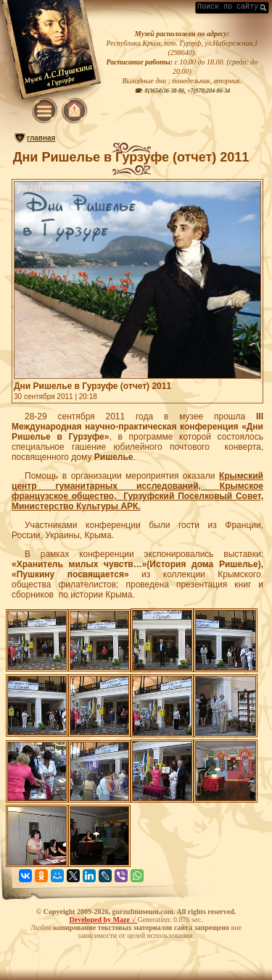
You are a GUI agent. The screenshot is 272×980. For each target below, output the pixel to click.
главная (41, 138)
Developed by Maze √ (104, 920)
